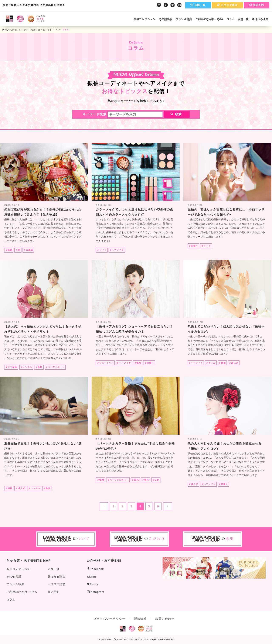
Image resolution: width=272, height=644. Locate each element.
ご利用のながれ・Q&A (209, 19)
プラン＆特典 (184, 19)
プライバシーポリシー (109, 619)
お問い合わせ (165, 619)
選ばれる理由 (260, 19)
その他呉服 (166, 19)
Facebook (95, 569)
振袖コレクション (145, 19)
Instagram (96, 592)
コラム (230, 19)
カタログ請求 (227, 5)
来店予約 (257, 5)
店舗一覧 (198, 5)
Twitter (93, 584)
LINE (92, 577)
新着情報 (140, 619)
